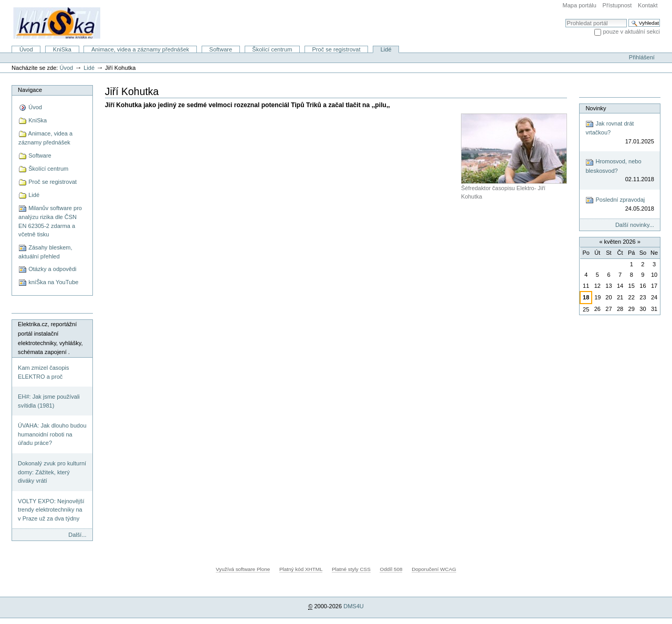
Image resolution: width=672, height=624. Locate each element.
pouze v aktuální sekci (631, 32)
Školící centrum (272, 49)
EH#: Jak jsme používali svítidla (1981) (49, 401)
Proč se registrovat (337, 49)
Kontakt (648, 5)
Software (221, 49)
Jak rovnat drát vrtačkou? (619, 133)
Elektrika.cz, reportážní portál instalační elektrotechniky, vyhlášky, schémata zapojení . (50, 338)
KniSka (62, 49)
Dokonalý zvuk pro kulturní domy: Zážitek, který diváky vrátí (52, 472)
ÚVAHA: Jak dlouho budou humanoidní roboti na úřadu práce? (52, 434)
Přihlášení (642, 57)
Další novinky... (635, 225)
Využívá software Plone (243, 569)
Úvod (26, 49)
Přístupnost (617, 5)
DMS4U (354, 606)
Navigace (30, 90)
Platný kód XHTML (301, 569)
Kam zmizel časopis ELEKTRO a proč (43, 372)
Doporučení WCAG (434, 569)
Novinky (596, 108)
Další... (77, 535)
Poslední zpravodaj (619, 205)
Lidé (386, 49)
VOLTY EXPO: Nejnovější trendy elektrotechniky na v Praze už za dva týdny (51, 510)
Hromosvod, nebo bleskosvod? (619, 171)
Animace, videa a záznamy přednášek (140, 49)
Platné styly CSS (351, 569)
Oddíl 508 (391, 569)
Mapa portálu (580, 5)
